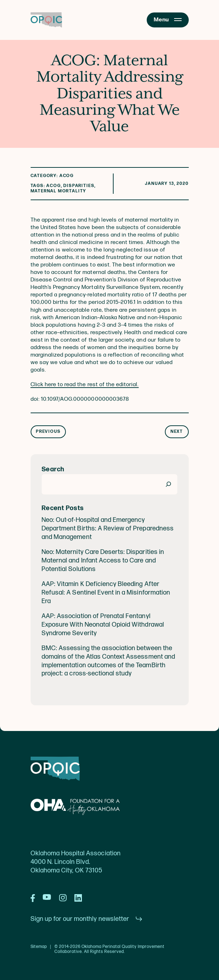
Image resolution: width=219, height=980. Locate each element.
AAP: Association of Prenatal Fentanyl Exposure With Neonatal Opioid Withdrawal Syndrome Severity (103, 625)
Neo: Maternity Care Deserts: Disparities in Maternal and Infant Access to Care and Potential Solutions (103, 561)
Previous (48, 432)
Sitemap (39, 947)
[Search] (168, 484)
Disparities (79, 186)
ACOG (67, 176)
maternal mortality (59, 191)
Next (177, 432)
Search (53, 469)
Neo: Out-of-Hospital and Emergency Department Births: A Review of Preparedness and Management (108, 528)
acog (53, 186)
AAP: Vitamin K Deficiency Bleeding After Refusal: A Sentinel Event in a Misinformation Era (106, 593)
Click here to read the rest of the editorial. (85, 385)
